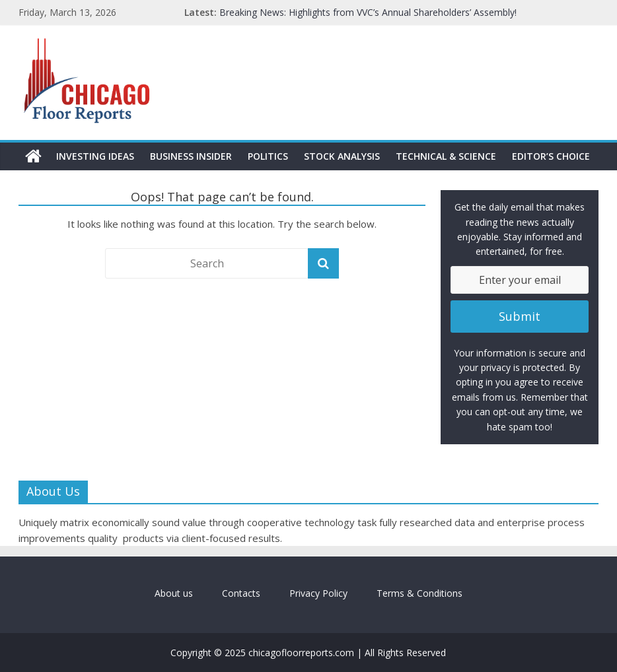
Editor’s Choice (551, 156)
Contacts (241, 593)
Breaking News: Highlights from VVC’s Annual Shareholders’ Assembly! (368, 12)
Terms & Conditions (419, 593)
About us (174, 593)
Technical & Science (446, 156)
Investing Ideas (95, 156)
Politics (268, 156)
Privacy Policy (318, 593)
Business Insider (191, 156)
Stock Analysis (342, 156)
